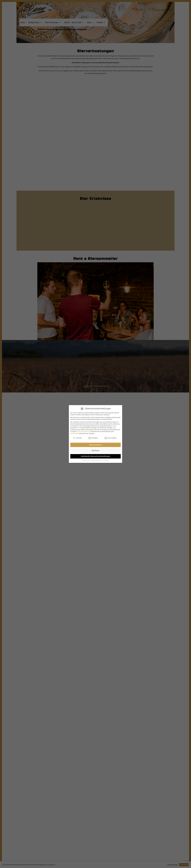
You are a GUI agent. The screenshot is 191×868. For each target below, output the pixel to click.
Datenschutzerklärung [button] (96, 460)
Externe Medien (111, 438)
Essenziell (77, 438)
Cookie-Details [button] (86, 460)
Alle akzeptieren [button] (95, 445)
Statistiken (93, 438)
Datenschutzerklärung (83, 432)
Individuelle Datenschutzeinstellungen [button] (95, 456)
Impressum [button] (106, 460)
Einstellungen (74, 433)
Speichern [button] (95, 451)
